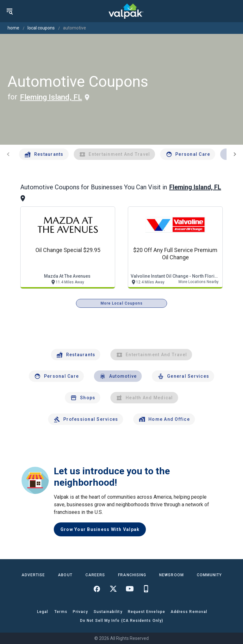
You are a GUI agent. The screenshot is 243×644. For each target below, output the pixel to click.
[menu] (9, 11)
